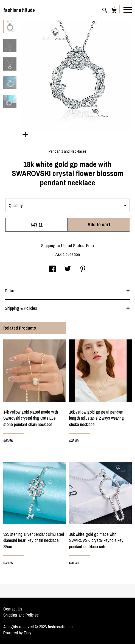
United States (73, 246)
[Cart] (114, 11)
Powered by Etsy (17, 633)
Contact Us (13, 609)
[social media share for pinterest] (83, 269)
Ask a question (68, 254)
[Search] (105, 11)
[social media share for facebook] (52, 269)
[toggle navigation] (128, 9)
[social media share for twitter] (68, 269)
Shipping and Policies (21, 615)
